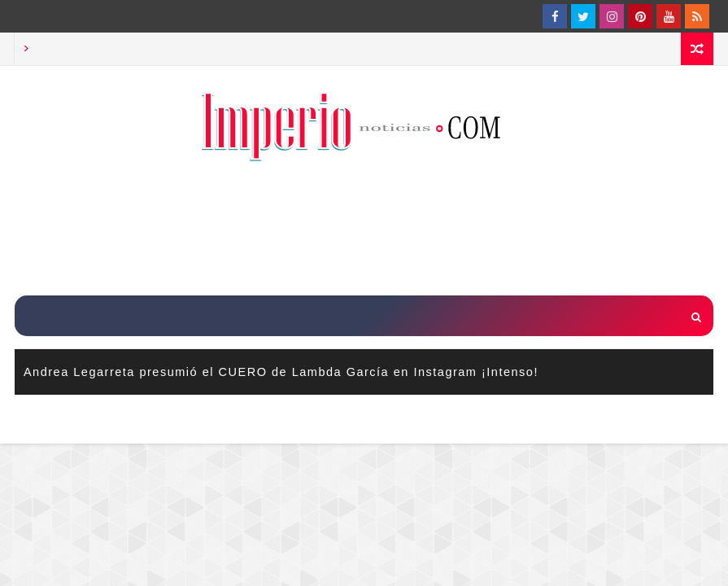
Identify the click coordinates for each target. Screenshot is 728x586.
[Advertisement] (364, 230)
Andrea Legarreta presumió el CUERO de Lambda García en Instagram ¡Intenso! (281, 372)
